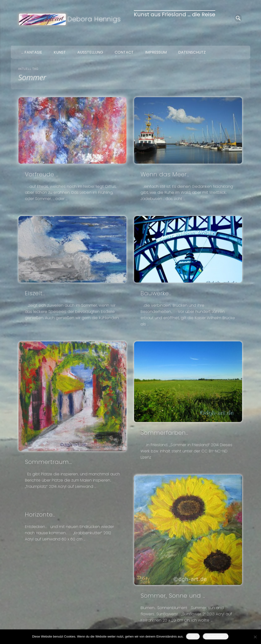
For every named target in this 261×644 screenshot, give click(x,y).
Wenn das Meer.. (165, 174)
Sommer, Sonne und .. (173, 596)
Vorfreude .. (42, 174)
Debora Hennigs (94, 19)
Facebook (225, 40)
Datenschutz (192, 52)
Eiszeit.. (35, 293)
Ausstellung (90, 52)
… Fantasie (32, 52)
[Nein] (255, 637)
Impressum (156, 52)
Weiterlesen (216, 636)
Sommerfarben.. (164, 433)
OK (193, 636)
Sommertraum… (48, 462)
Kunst (60, 52)
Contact (124, 52)
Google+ (245, 40)
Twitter (235, 40)
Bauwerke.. (156, 293)
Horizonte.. (40, 514)
